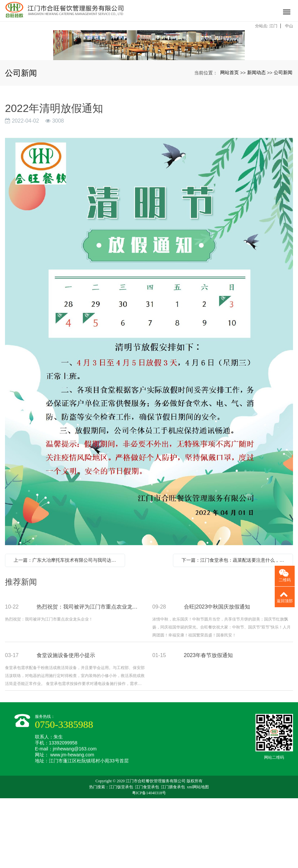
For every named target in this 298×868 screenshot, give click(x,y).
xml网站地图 (198, 857)
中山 (289, 26)
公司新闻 (283, 142)
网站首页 (229, 142)
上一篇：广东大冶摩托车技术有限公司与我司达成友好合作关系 (67, 630)
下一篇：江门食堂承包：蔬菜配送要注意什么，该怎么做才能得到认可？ (235, 630)
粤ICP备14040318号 (149, 863)
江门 (273, 26)
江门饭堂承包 (121, 857)
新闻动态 (256, 142)
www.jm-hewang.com (72, 824)
